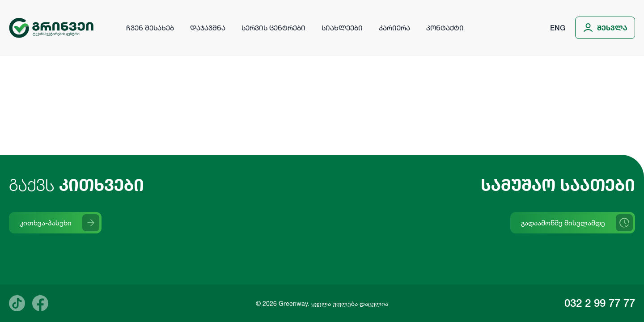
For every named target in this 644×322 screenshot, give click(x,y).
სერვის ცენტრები (273, 28)
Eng (558, 28)
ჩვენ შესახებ (150, 28)
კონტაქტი (445, 28)
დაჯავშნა (208, 28)
